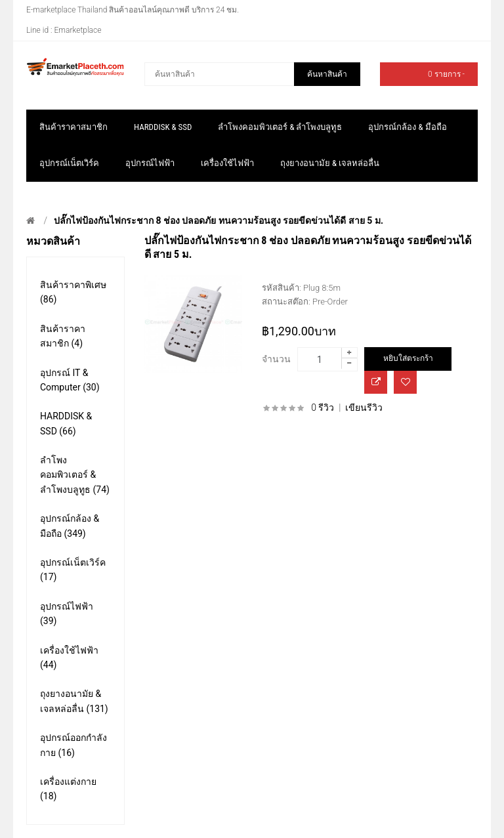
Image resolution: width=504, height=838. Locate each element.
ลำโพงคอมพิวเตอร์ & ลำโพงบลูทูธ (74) (75, 475)
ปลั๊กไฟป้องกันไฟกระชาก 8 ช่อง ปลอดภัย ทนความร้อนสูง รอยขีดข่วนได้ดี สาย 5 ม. (219, 220)
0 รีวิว (323, 408)
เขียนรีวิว (364, 408)
